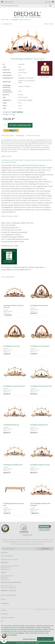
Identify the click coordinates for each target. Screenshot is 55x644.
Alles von (45, 77)
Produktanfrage (20, 136)
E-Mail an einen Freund (33, 136)
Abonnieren (45, 549)
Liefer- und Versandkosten (9, 595)
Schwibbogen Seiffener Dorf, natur (21, 20)
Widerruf (4, 625)
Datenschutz (5, 632)
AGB (2, 621)
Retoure (3, 599)
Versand (37, 643)
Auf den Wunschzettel (8, 136)
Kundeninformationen (7, 618)
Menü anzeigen (9, 2)
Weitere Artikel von (10, 216)
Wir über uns (5, 614)
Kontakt (3, 628)
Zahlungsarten (5, 603)
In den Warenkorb (20, 125)
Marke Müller (5, 20)
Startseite (4, 610)
